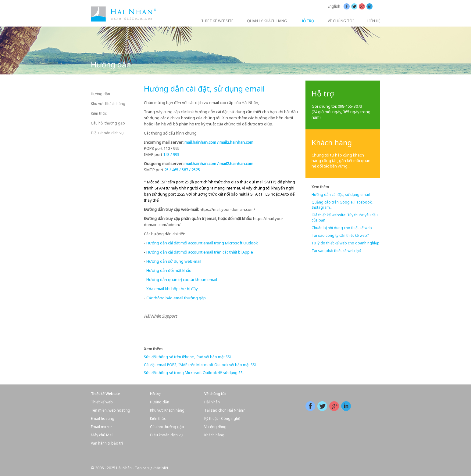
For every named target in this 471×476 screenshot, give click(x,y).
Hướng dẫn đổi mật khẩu (169, 270)
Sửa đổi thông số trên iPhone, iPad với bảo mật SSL (188, 357)
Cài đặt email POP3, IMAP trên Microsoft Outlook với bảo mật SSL (200, 365)
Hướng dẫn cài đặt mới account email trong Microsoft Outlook (202, 243)
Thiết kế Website (105, 394)
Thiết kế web (102, 402)
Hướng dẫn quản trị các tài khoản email (182, 279)
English (334, 6)
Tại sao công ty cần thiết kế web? (340, 235)
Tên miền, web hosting (111, 410)
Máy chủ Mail (102, 435)
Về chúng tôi (215, 394)
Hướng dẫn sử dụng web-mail (174, 261)
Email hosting (103, 418)
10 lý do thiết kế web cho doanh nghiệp (346, 243)
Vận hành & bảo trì (107, 443)
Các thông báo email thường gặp (176, 298)
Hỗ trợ (155, 394)
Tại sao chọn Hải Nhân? (224, 410)
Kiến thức (99, 113)
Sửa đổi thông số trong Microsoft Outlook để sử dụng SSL (194, 373)
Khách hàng (214, 435)
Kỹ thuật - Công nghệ (222, 418)
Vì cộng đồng (215, 427)
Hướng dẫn (100, 94)
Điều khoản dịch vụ (107, 133)
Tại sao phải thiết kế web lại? (336, 251)
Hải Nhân (212, 402)
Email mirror (102, 427)
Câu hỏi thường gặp (108, 123)
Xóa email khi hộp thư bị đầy (172, 289)
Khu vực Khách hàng (108, 104)
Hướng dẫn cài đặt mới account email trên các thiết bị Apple (200, 252)
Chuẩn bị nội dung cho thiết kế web (342, 228)
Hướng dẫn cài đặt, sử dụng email (341, 195)
